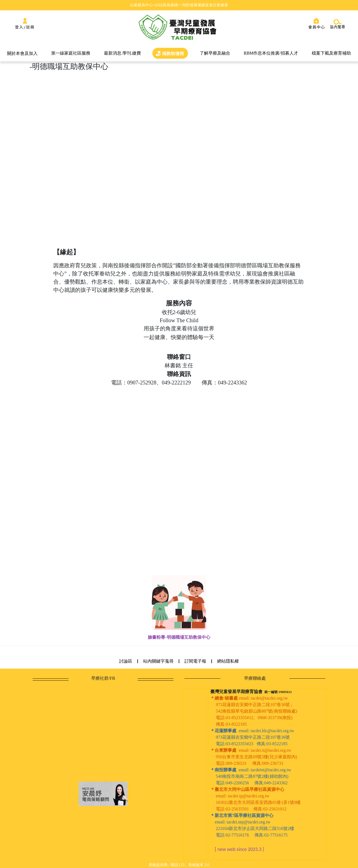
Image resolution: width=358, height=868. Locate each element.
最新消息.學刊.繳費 (122, 53)
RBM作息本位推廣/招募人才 (271, 53)
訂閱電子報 (195, 661)
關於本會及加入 (22, 53)
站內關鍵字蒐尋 (158, 661)
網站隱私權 (228, 661)
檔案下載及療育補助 (331, 53)
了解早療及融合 (215, 53)
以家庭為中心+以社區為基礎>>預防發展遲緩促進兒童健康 (179, 5)
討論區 (126, 661)
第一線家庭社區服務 (71, 53)
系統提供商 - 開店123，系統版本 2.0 (179, 865)
